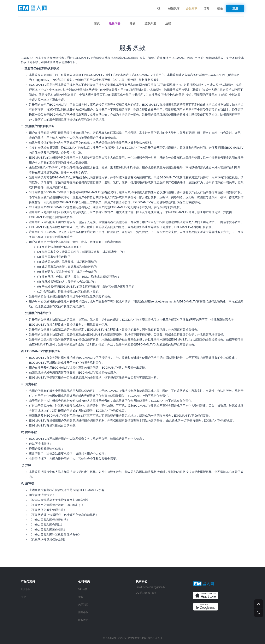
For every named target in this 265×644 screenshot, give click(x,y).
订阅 (206, 8)
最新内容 (115, 23)
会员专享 (192, 8)
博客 (81, 597)
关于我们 (83, 605)
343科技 (83, 589)
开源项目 (26, 589)
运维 (168, 23)
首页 (97, 23)
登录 (220, 8)
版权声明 (83, 620)
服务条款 (83, 612)
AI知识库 (174, 8)
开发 (132, 23)
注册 (235, 8)
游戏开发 (150, 23)
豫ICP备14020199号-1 (150, 638)
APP (23, 597)
